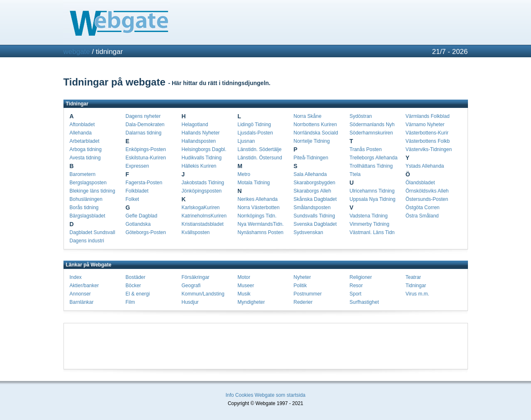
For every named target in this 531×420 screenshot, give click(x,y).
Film (130, 302)
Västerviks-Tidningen (429, 149)
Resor (356, 286)
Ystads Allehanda (425, 166)
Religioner (361, 277)
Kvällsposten (196, 232)
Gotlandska (138, 224)
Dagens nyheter (143, 116)
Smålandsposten (312, 208)
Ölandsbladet (420, 183)
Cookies (244, 395)
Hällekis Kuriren (199, 166)
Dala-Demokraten (145, 125)
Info (230, 395)
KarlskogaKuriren (201, 208)
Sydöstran (361, 116)
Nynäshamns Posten (261, 232)
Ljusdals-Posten (255, 133)
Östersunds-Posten (427, 199)
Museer (246, 286)
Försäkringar (196, 277)
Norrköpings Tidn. (257, 216)
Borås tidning (84, 208)
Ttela (355, 174)
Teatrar (413, 277)
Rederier (303, 302)
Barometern (83, 174)
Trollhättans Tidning (371, 166)
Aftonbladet (82, 125)
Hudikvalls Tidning (202, 158)
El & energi (138, 294)
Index (76, 277)
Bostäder (136, 277)
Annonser (80, 294)
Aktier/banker (84, 286)
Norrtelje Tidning (312, 141)
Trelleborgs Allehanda (374, 158)
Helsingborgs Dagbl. (204, 149)
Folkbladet (137, 191)
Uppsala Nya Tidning (373, 199)
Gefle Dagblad (142, 216)
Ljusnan (246, 141)
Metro (244, 174)
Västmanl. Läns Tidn (372, 232)
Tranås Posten (366, 149)
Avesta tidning (85, 158)
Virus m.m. (418, 294)
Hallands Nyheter (201, 133)
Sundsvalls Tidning (314, 216)
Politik (300, 286)
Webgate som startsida (280, 395)
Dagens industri (87, 241)
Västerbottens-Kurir (427, 133)
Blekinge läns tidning (93, 191)
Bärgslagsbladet (88, 216)
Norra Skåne (308, 116)
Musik (244, 294)
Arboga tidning (86, 149)
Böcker (133, 286)
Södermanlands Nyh (372, 125)
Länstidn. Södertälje (260, 149)
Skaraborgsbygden (315, 183)
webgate (77, 52)
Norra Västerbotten (259, 208)
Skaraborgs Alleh (313, 191)
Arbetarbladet (85, 141)
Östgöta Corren (423, 208)
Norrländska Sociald (316, 133)
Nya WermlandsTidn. (261, 224)
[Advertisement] (265, 346)
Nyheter (302, 277)
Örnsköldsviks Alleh (427, 191)
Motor (244, 277)
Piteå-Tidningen (311, 158)
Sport (356, 294)
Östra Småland (422, 216)
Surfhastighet (364, 302)
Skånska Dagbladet (315, 199)
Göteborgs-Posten (146, 232)
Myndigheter (251, 302)
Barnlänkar (82, 302)
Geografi (191, 286)
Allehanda (81, 133)
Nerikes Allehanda (258, 199)
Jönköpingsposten (202, 191)
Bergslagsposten (88, 183)
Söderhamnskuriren (371, 133)
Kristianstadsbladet (203, 224)
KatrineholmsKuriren (204, 216)
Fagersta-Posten (144, 183)
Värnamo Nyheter (425, 125)
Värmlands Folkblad (428, 116)
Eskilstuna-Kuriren (146, 158)
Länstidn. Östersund (260, 158)
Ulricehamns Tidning (372, 191)
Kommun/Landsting (203, 294)
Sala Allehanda (310, 174)
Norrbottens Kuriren (315, 125)
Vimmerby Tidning (370, 224)
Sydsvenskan (308, 232)
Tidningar (416, 286)
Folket (133, 199)
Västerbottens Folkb (428, 141)
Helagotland (195, 125)
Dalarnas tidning (144, 133)
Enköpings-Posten (146, 149)
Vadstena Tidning (369, 216)
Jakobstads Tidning (203, 183)
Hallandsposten (199, 141)
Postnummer (308, 294)
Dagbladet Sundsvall (93, 232)
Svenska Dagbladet (315, 224)
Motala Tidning (254, 183)
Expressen (138, 166)
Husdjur (190, 302)
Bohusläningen (86, 199)
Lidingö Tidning (255, 125)
